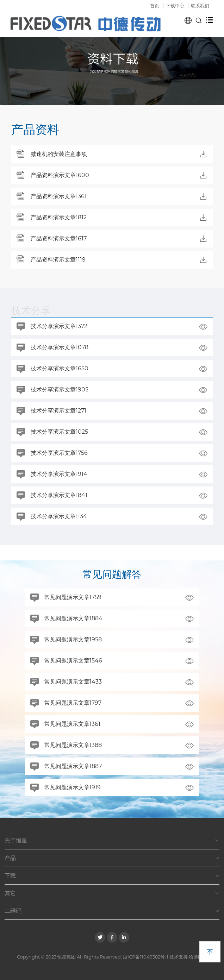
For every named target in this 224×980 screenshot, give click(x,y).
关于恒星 (112, 841)
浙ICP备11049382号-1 (146, 957)
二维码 (112, 911)
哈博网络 (198, 957)
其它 (112, 893)
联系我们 (200, 6)
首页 (155, 6)
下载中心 (175, 6)
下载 (112, 876)
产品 (112, 858)
